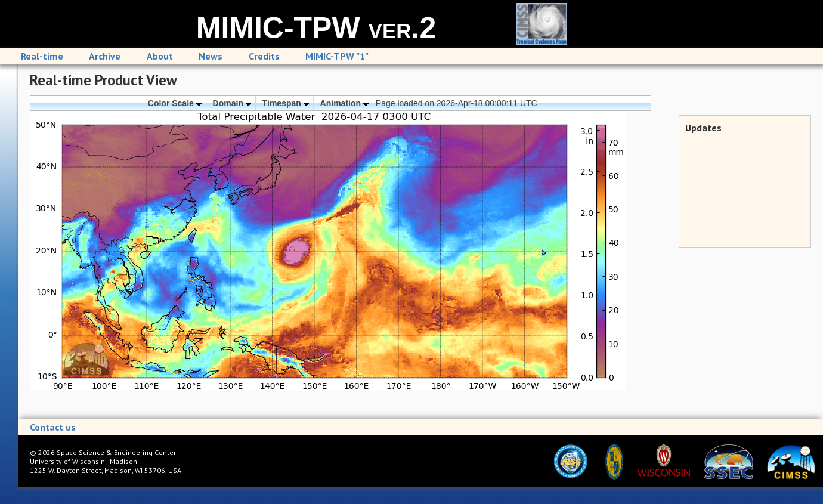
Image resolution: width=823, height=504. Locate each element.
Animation (344, 103)
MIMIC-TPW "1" (337, 56)
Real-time (42, 56)
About (160, 56)
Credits (264, 56)
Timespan (286, 103)
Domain (232, 103)
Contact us (53, 427)
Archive (105, 56)
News (211, 56)
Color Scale (175, 103)
